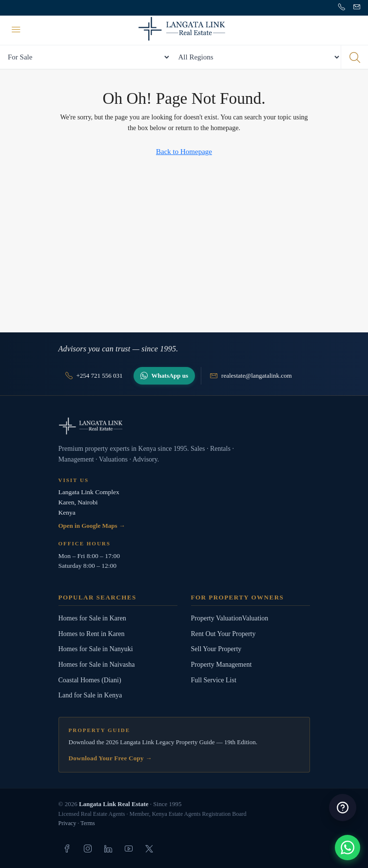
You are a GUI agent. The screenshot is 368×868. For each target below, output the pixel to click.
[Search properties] (354, 57)
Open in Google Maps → (92, 526)
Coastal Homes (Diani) (90, 680)
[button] (348, 848)
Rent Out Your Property (223, 634)
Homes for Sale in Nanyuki (96, 649)
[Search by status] (85, 57)
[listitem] (67, 849)
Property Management (222, 665)
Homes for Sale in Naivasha (97, 665)
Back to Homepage (184, 152)
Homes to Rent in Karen (92, 634)
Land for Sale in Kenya (90, 695)
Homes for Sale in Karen (92, 618)
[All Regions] (256, 57)
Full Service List (214, 680)
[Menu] (16, 30)
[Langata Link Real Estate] (184, 426)
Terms (88, 823)
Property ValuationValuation (230, 618)
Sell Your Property (216, 649)
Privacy (68, 823)
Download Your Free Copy (110, 758)
